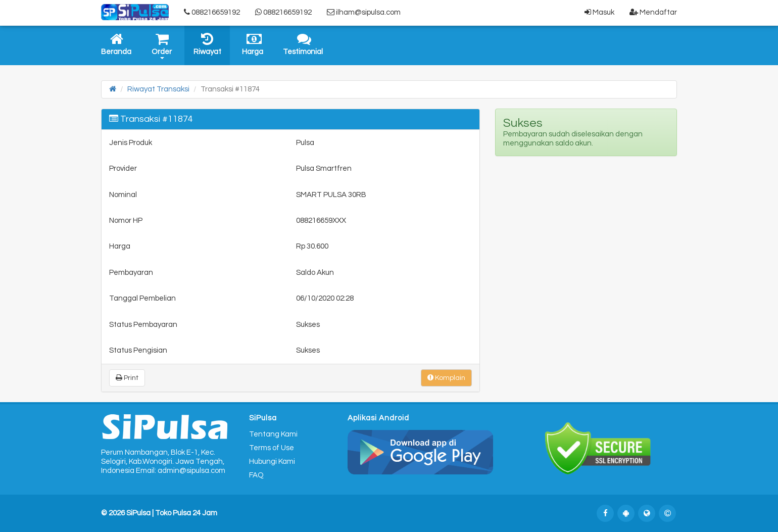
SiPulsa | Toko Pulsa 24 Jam (172, 513)
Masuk (599, 12)
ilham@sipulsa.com (364, 12)
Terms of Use (272, 448)
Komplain (446, 378)
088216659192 (212, 12)
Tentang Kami (273, 434)
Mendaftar (653, 12)
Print (127, 378)
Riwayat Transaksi (158, 89)
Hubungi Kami (272, 462)
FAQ (256, 475)
